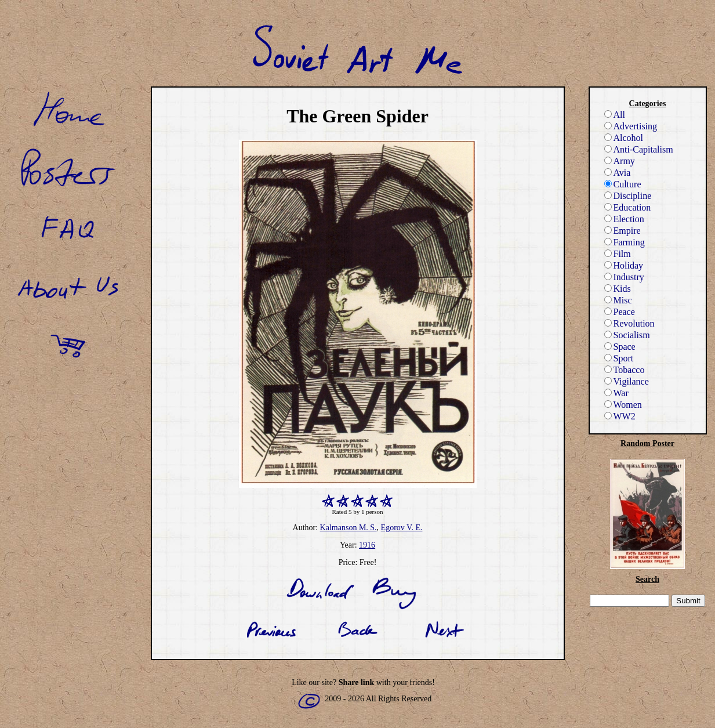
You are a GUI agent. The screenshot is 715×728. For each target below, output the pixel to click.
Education (628, 207)
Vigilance (627, 381)
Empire (623, 231)
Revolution (629, 323)
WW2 (620, 416)
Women (623, 405)
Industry (624, 277)
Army (620, 161)
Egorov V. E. (402, 528)
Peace (620, 312)
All (615, 115)
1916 (367, 545)
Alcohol (624, 138)
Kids (618, 289)
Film (618, 254)
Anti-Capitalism (639, 149)
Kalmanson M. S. (349, 528)
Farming (625, 242)
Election (624, 219)
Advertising (631, 126)
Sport (619, 358)
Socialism (627, 335)
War (616, 393)
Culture (623, 184)
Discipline (628, 196)
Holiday (624, 265)
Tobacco (625, 370)
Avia (618, 173)
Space (620, 347)
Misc (618, 300)
